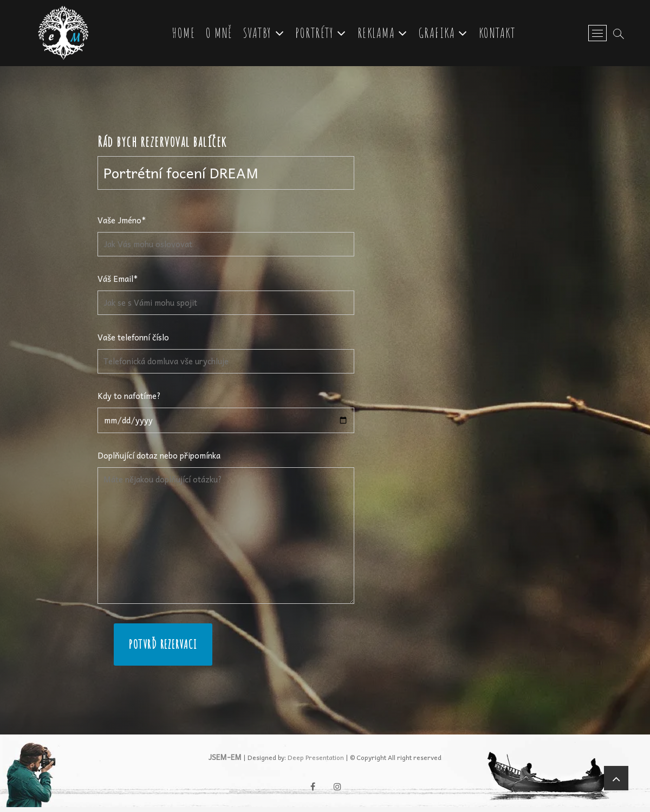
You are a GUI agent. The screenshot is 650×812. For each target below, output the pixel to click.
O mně (221, 34)
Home (186, 34)
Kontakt (499, 34)
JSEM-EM (225, 762)
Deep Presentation (316, 763)
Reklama (378, 34)
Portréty (317, 34)
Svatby (259, 34)
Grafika (439, 34)
